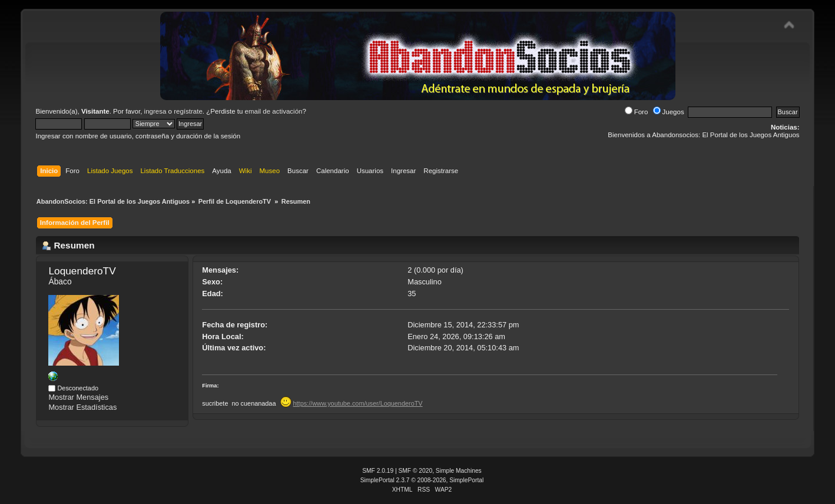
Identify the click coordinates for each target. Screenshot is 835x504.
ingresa (155, 111)
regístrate (188, 111)
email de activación (274, 111)
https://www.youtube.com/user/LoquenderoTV (358, 403)
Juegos (669, 112)
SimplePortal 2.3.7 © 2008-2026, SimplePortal (422, 480)
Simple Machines (459, 471)
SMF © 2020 (416, 471)
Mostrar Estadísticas (82, 407)
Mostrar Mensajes (78, 397)
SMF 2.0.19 (378, 471)
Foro (637, 112)
